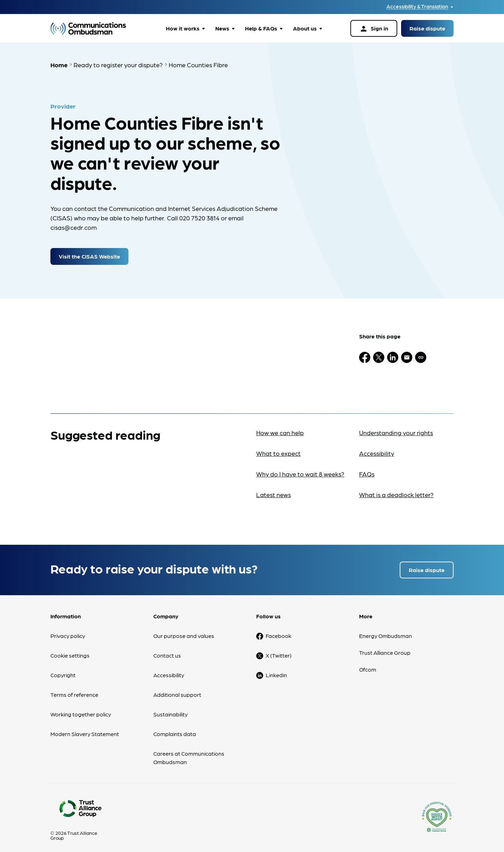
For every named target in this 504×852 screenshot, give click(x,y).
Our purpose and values (184, 631)
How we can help (280, 428)
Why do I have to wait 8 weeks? (300, 469)
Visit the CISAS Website (89, 251)
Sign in (374, 29)
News (222, 28)
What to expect (278, 448)
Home (59, 65)
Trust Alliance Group (385, 648)
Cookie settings (70, 650)
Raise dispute (427, 28)
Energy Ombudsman (386, 631)
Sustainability (170, 709)
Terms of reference (74, 690)
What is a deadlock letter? (396, 490)
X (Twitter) (279, 650)
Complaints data (175, 729)
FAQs (367, 469)
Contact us (167, 650)
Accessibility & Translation (417, 6)
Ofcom (368, 664)
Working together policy (81, 709)
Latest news (274, 490)
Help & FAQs (261, 28)
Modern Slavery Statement (85, 729)
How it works (183, 28)
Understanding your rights (396, 428)
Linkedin (276, 670)
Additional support (177, 690)
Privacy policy (68, 631)
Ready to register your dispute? (118, 65)
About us (305, 28)
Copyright (63, 670)
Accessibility (377, 448)
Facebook (278, 631)
